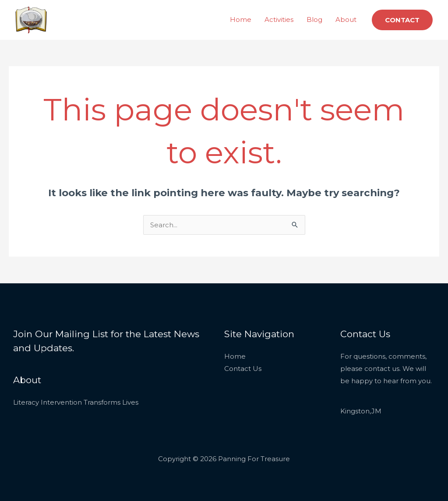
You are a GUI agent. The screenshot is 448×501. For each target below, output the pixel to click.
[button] (402, 20)
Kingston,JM (361, 411)
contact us (382, 369)
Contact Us (243, 369)
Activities (279, 19)
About (346, 19)
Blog (314, 19)
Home (241, 19)
